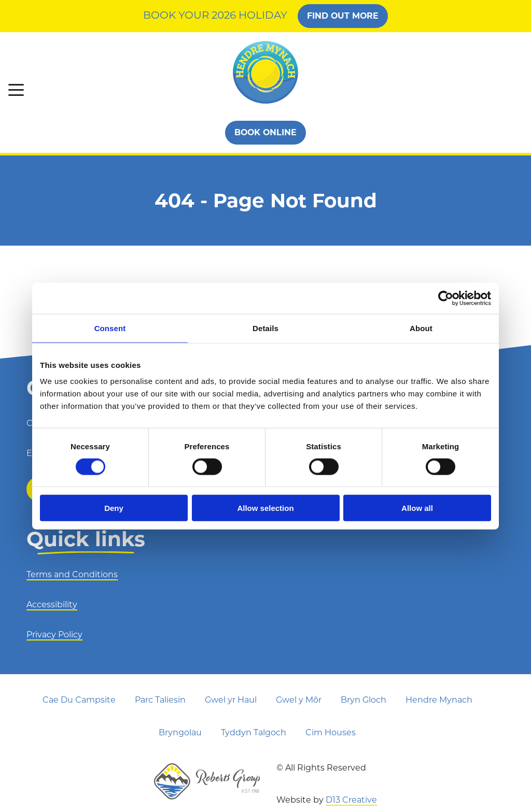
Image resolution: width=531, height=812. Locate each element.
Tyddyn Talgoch (254, 732)
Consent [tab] (110, 328)
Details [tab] (265, 328)
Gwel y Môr (299, 700)
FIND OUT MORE (343, 16)
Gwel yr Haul (231, 700)
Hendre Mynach (439, 700)
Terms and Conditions (72, 574)
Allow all (417, 508)
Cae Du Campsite (79, 700)
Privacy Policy (54, 635)
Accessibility (52, 604)
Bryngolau (180, 732)
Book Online (266, 132)
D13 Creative (351, 800)
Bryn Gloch (364, 700)
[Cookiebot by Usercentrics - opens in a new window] (446, 298)
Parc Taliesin (160, 700)
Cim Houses (331, 732)
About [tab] (421, 328)
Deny (114, 508)
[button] (16, 90)
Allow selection (265, 508)
